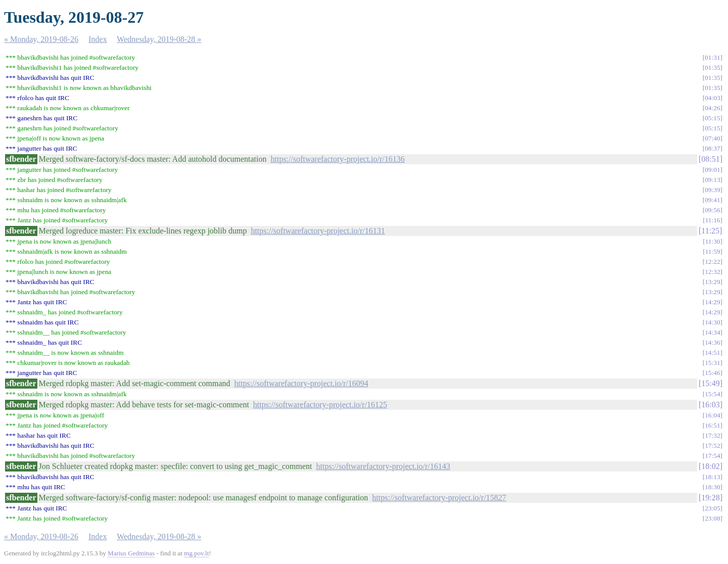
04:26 (712, 108)
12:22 (712, 262)
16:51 (712, 425)
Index (98, 39)
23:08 (712, 518)
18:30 (712, 487)
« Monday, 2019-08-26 (41, 39)
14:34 (712, 332)
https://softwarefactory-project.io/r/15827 (439, 498)
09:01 (712, 170)
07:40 (712, 138)
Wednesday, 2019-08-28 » (159, 39)
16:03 (710, 405)
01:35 (712, 67)
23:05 (712, 508)
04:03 (712, 98)
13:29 (712, 282)
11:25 (710, 231)
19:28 (710, 498)
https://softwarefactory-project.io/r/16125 (320, 405)
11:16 (713, 220)
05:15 (712, 118)
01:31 (712, 57)
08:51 (710, 159)
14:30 (712, 322)
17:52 (712, 445)
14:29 (712, 302)
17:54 (712, 456)
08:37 (712, 148)
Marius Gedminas (131, 553)
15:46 (712, 373)
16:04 (712, 415)
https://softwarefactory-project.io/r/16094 (301, 383)
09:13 (712, 180)
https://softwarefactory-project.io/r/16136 (337, 159)
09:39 (712, 190)
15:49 (710, 383)
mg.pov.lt (196, 553)
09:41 (712, 200)
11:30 (713, 241)
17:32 (712, 435)
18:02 (710, 466)
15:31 (712, 363)
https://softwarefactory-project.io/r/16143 (383, 466)
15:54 (712, 394)
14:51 (712, 352)
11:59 (713, 251)
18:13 (712, 477)
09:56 (712, 210)
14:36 (712, 342)
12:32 (712, 272)
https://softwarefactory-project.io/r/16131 (318, 231)
